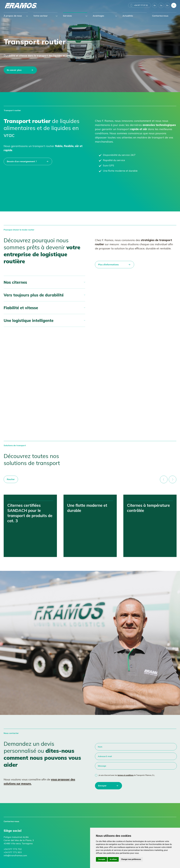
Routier (11, 479)
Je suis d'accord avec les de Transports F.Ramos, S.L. (127, 775)
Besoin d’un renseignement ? (22, 161)
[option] (30, 526)
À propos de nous (13, 16)
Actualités (128, 16)
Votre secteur (41, 16)
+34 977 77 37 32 (141, 5)
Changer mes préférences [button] (131, 859)
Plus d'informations (108, 265)
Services (67, 16)
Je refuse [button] (113, 859)
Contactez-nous (160, 16)
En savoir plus (14, 70)
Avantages (98, 16)
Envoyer (102, 786)
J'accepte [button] (102, 859)
